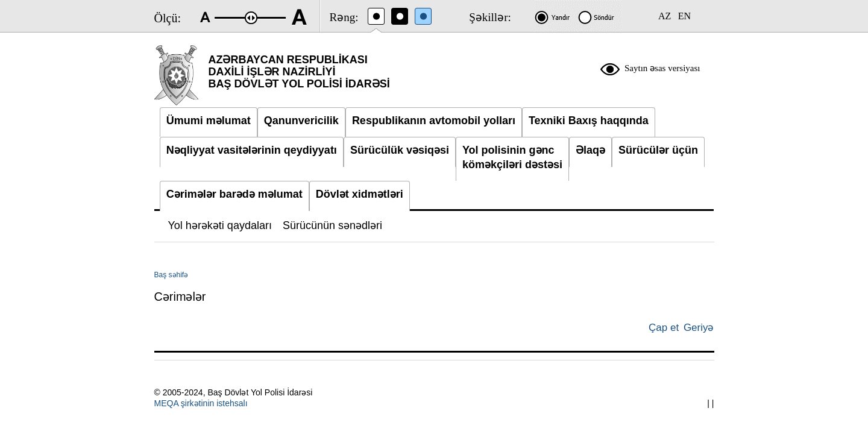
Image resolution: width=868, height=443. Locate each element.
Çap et (664, 328)
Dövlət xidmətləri (360, 194)
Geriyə (699, 328)
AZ (665, 16)
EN (684, 16)
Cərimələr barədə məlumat (234, 194)
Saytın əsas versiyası (662, 68)
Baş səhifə (171, 275)
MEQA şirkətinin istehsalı (201, 403)
